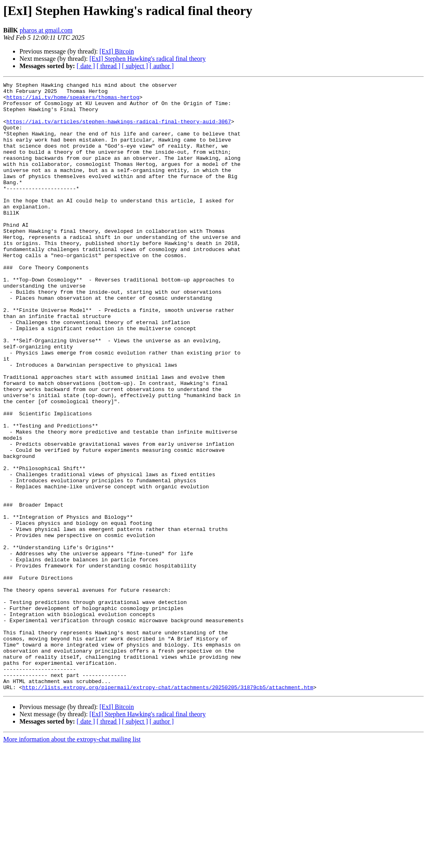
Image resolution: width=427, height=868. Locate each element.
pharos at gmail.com (46, 30)
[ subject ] (135, 66)
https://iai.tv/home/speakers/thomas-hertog (73, 101)
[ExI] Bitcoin (117, 51)
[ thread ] (108, 66)
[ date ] (86, 66)
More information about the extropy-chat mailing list (72, 861)
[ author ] (162, 66)
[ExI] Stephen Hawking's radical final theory (147, 59)
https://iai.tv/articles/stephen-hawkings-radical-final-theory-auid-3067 (119, 130)
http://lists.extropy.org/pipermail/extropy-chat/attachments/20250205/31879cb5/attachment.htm (168, 809)
